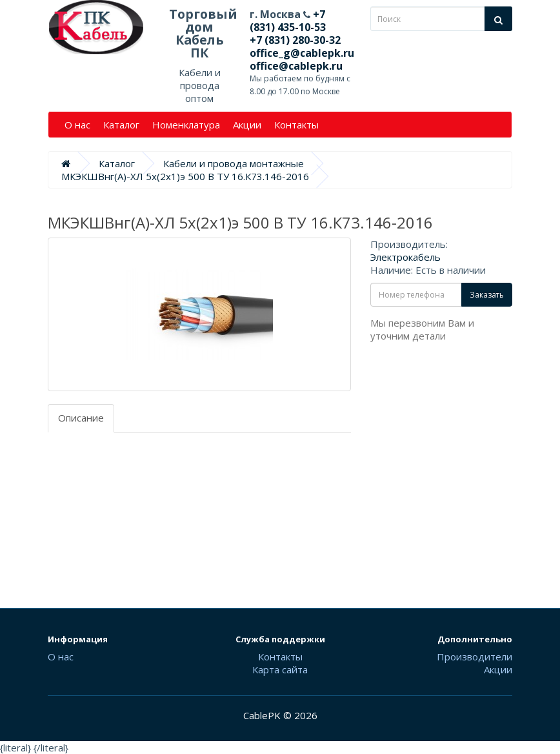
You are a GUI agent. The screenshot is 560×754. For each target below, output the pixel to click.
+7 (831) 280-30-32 (295, 40)
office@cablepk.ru (296, 66)
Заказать (487, 295)
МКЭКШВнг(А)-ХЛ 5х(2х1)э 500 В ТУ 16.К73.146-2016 (185, 176)
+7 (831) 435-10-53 (288, 21)
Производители (475, 657)
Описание (81, 418)
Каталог (121, 125)
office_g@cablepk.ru (302, 53)
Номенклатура (186, 125)
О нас (77, 125)
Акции (247, 125)
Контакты (296, 125)
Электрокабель (405, 257)
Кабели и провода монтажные (234, 163)
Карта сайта (280, 669)
